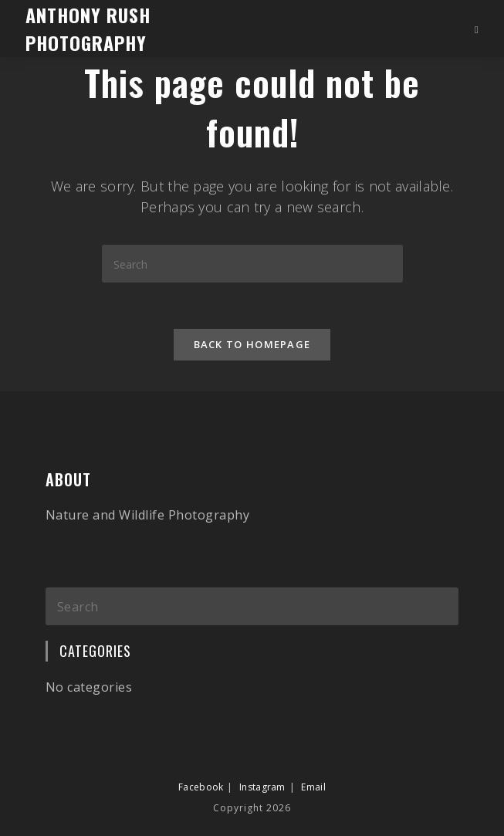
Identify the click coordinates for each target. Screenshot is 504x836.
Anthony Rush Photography (88, 29)
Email (313, 787)
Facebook (201, 787)
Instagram (262, 787)
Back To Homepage (252, 344)
